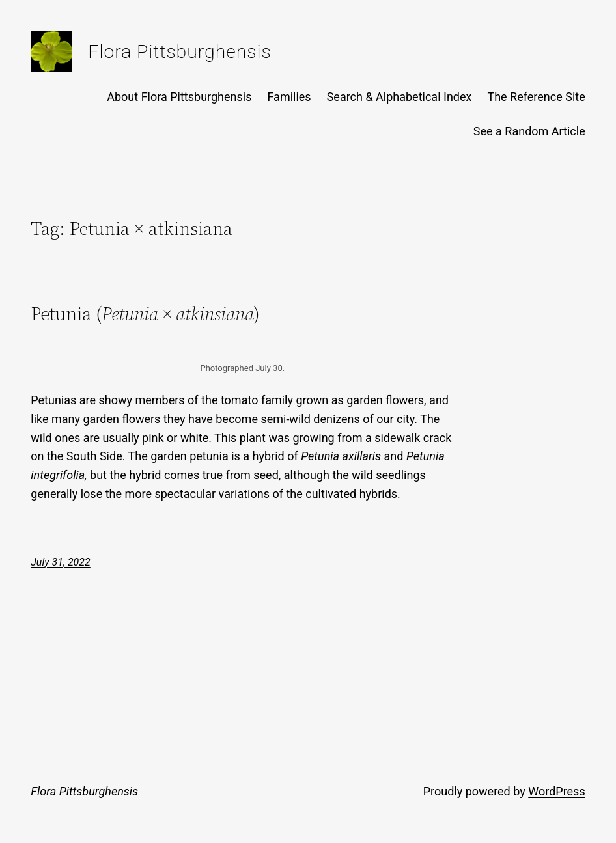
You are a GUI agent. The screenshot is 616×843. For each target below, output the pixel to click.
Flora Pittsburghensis (179, 52)
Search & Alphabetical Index (399, 97)
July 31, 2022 (60, 562)
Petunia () (145, 314)
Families (289, 97)
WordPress (556, 791)
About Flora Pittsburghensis (179, 97)
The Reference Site (536, 97)
